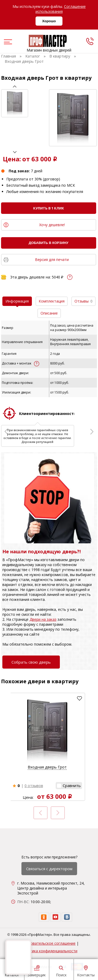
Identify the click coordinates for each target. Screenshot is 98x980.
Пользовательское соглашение (47, 943)
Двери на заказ (43, 619)
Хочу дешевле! (52, 225)
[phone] (90, 41)
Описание (49, 313)
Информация (17, 301)
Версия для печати (52, 260)
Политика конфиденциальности (49, 951)
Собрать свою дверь (31, 662)
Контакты (86, 970)
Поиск (61, 970)
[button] (69, 786)
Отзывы (83, 301)
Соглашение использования (61, 9)
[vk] (67, 917)
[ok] (44, 917)
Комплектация (52, 301)
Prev (15, 86)
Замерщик (37, 970)
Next (15, 152)
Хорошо (49, 21)
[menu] (7, 42)
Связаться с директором (49, 869)
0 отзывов (34, 786)
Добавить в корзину (49, 243)
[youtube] (55, 917)
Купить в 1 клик (49, 208)
